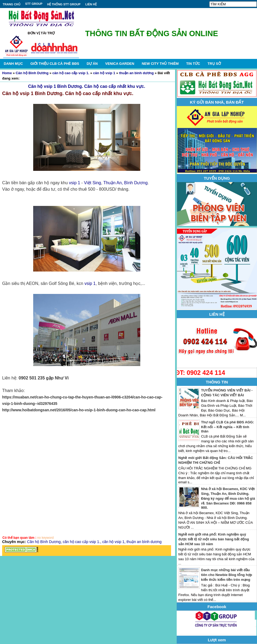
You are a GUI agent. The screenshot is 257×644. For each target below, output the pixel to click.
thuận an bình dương (136, 73)
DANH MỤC (13, 64)
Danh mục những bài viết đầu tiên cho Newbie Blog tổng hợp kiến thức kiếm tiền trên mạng (227, 575)
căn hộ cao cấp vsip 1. (71, 73)
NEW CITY (160, 64)
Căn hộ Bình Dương (32, 73)
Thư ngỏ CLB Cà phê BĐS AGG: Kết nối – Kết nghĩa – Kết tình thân (228, 427)
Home (7, 73)
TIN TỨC (193, 64)
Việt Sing (93, 183)
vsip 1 (75, 183)
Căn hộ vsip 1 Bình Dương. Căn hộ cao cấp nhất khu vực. (87, 86)
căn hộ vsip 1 (104, 73)
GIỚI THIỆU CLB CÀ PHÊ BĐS (55, 64)
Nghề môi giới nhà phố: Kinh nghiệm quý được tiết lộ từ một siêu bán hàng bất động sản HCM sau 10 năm (214, 539)
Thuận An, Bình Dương (125, 183)
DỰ (92, 64)
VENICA (120, 64)
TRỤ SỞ (214, 64)
